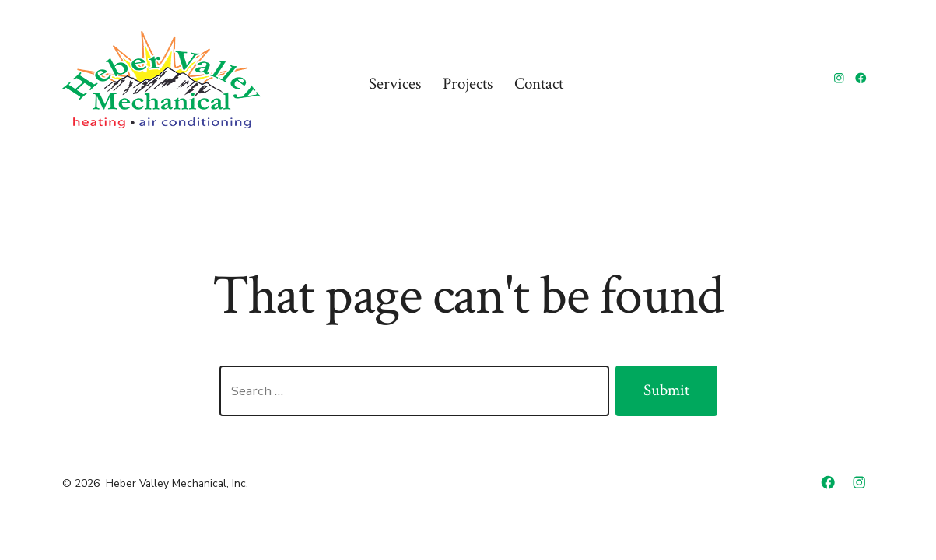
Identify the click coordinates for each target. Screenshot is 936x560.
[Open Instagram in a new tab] (839, 78)
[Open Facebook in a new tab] (861, 78)
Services (395, 84)
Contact (539, 84)
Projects (468, 84)
